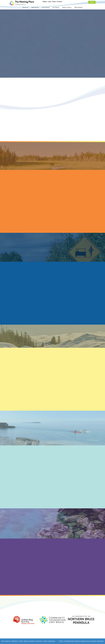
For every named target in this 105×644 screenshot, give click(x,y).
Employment (52, 641)
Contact (45, 641)
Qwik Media (100, 641)
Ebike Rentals (78, 7)
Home (3, 641)
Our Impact (56, 7)
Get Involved (46, 7)
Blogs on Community (29, 641)
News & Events (67, 7)
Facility (21, 641)
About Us (25, 7)
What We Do (35, 7)
